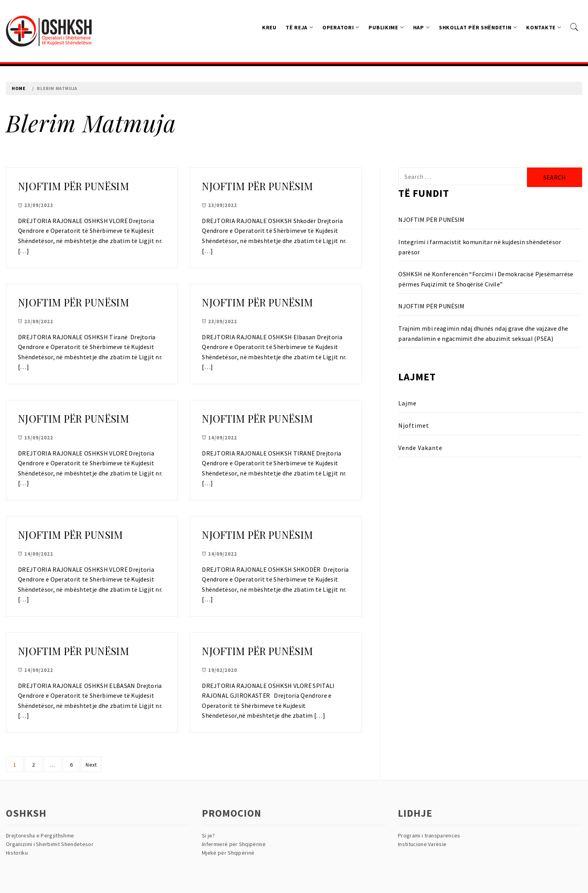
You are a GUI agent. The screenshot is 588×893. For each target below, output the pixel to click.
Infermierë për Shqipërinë (234, 844)
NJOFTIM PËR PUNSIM (71, 535)
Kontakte (544, 27)
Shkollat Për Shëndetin (478, 27)
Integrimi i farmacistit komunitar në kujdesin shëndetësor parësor (480, 247)
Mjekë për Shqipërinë (228, 853)
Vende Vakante (420, 448)
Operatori (341, 27)
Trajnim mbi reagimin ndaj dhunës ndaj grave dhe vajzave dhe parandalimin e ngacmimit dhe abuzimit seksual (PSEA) (483, 333)
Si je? (208, 835)
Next (91, 765)
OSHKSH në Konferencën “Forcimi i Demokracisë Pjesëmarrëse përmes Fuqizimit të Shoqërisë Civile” (486, 279)
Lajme (407, 403)
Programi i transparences (429, 835)
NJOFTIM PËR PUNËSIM (74, 186)
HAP (422, 27)
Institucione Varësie (422, 844)
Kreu (269, 27)
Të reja (299, 27)
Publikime (386, 27)
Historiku (17, 853)
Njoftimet (414, 425)
